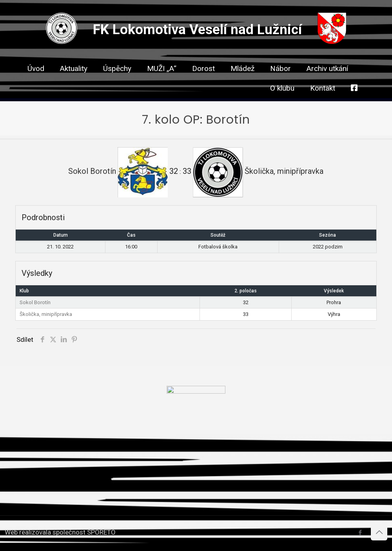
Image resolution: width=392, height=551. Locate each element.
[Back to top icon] (379, 532)
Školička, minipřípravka (46, 314)
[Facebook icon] (360, 533)
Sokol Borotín (35, 302)
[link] (203, 82)
